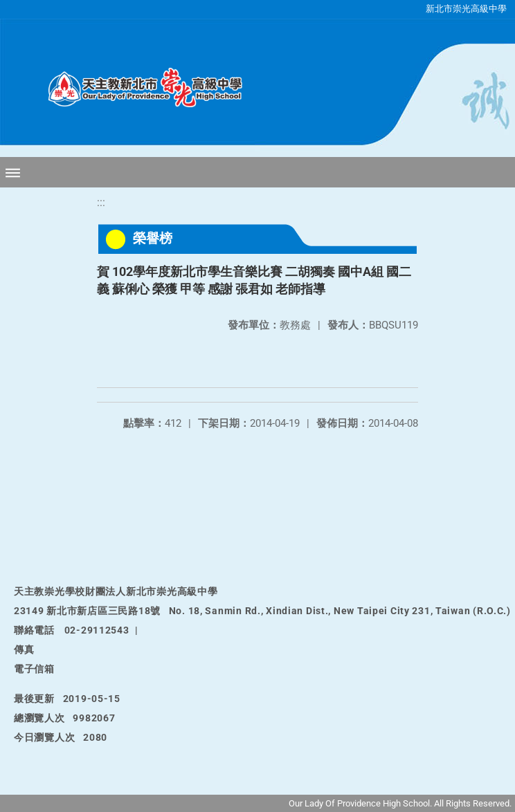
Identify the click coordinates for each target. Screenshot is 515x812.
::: (101, 202)
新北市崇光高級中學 (466, 9)
